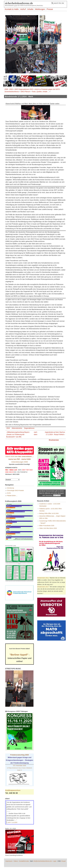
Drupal (63, 861)
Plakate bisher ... (12, 496)
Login (55, 861)
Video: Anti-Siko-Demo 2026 (48, 528)
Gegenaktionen (29, 428)
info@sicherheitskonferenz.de (43, 861)
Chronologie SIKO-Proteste (15, 490)
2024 (8, 428)
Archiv (9, 493)
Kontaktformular (24, 861)
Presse (50, 9)
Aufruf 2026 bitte (20, 456)
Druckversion (54, 440)
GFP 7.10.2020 (13, 822)
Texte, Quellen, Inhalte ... (40, 92)
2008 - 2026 (9, 89)
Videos (16, 861)
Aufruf (23, 9)
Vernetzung (10, 488)
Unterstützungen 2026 (19, 462)
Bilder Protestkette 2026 (47, 526)
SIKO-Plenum (25, 92)
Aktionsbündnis (17, 428)
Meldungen (40, 9)
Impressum (9, 861)
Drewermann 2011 (43, 578)
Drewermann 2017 (43, 587)
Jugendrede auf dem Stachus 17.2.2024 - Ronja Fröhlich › (55, 433)
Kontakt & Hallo (12, 9)
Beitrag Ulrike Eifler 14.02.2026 (49, 513)
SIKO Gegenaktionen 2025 (24, 89)
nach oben (35, 433)
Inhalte (30, 9)
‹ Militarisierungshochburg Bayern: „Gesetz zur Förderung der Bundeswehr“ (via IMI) (18, 434)
